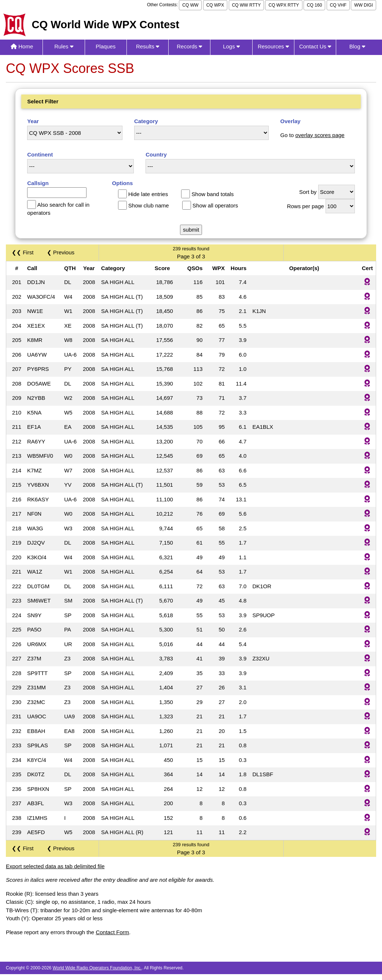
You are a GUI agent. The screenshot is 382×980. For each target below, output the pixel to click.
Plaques (106, 46)
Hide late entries (148, 194)
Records (189, 46)
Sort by (308, 192)
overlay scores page (320, 135)
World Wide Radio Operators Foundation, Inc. (97, 968)
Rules (64, 46)
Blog (357, 46)
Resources (273, 46)
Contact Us (315, 46)
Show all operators (215, 205)
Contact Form (112, 932)
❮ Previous (61, 252)
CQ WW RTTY (246, 5)
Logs (231, 46)
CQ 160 (314, 5)
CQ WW (190, 5)
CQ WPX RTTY (284, 5)
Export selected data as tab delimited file (55, 866)
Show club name (149, 205)
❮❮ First (23, 252)
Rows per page (306, 206)
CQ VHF (338, 5)
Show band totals (213, 194)
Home (22, 46)
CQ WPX (215, 5)
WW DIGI (363, 5)
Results (148, 46)
